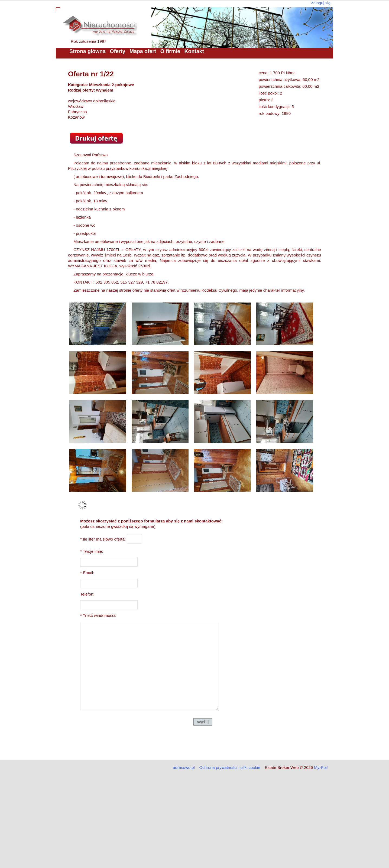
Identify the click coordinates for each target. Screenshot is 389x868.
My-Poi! (321, 767)
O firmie (170, 51)
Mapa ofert (143, 51)
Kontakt (194, 51)
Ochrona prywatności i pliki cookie (230, 767)
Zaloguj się (321, 3)
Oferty (117, 51)
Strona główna (87, 51)
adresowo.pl (184, 767)
